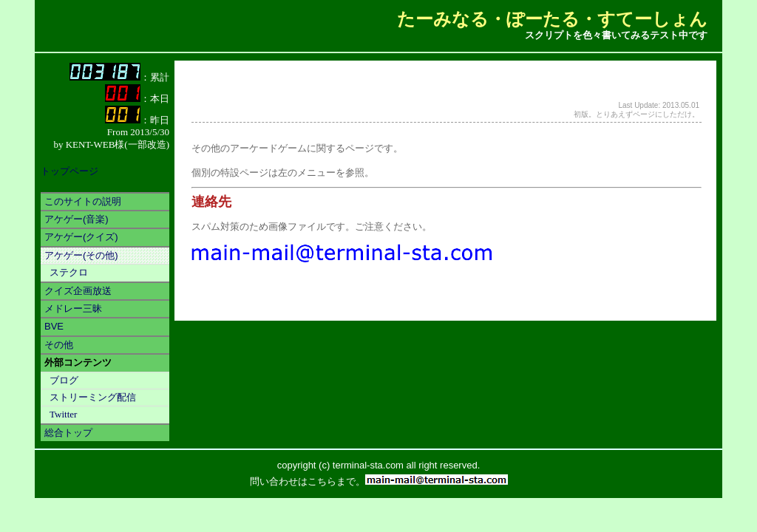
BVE (54, 326)
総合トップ (68, 433)
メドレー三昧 (73, 308)
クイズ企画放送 (78, 291)
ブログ (64, 380)
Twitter (63, 414)
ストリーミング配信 (93, 397)
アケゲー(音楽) (77, 219)
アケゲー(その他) (81, 255)
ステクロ (69, 272)
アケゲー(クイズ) (81, 237)
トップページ (69, 171)
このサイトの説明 (83, 201)
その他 (59, 345)
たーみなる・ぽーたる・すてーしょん (552, 19)
